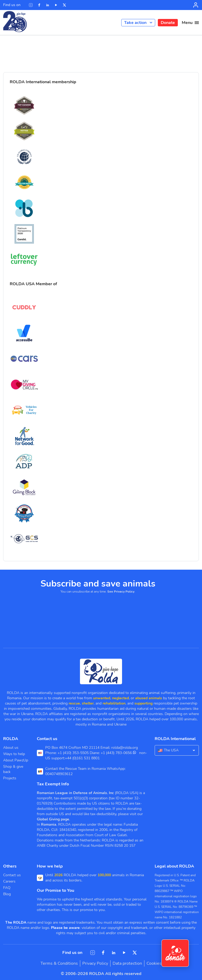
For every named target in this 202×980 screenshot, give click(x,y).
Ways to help (14, 754)
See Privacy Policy (121, 592)
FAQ (7, 888)
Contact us (12, 875)
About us (11, 748)
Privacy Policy (95, 963)
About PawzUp (16, 760)
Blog (7, 894)
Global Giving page (53, 819)
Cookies (154, 963)
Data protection (127, 963)
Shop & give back (13, 769)
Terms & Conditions (59, 963)
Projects (10, 778)
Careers (9, 881)
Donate (168, 23)
